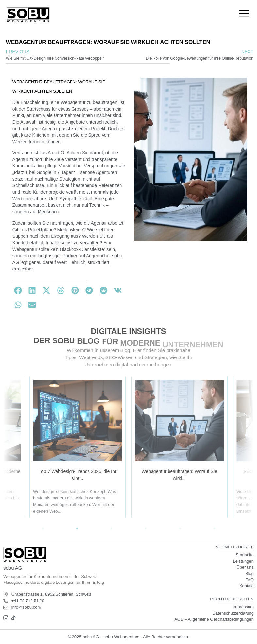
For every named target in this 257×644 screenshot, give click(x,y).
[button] (18, 290)
